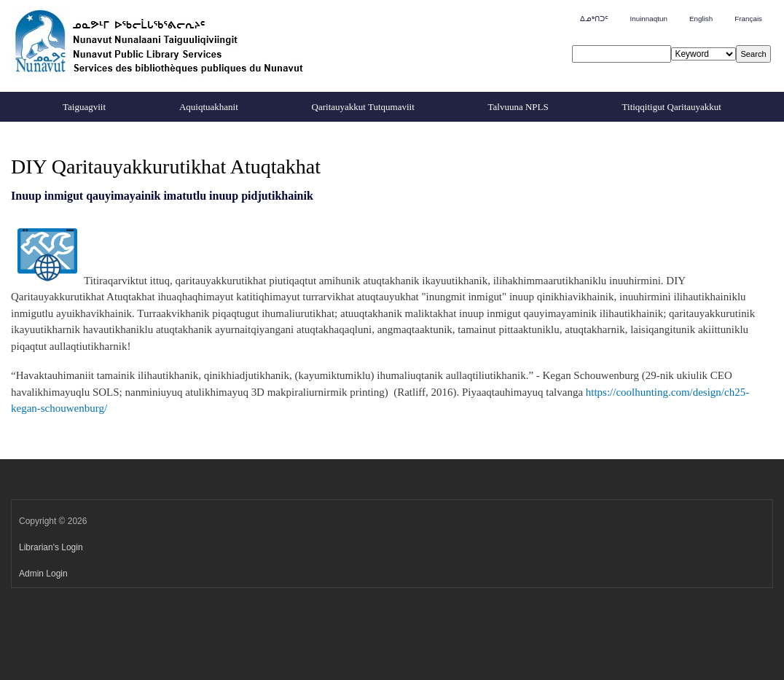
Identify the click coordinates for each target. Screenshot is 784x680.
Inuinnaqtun (648, 19)
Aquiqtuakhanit (209, 107)
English (701, 19)
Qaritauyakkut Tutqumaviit (363, 107)
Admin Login (43, 574)
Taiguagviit (84, 107)
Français (748, 19)
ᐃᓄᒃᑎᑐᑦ (594, 19)
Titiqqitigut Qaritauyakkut (672, 107)
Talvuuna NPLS (518, 107)
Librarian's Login (51, 547)
